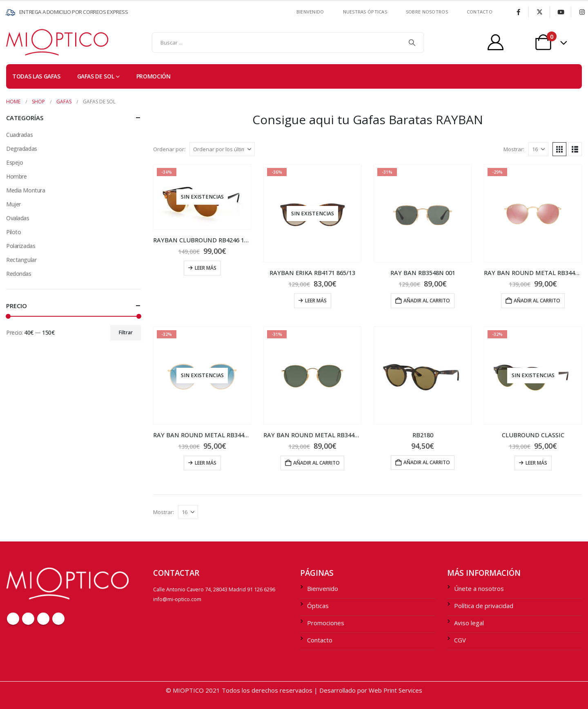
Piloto (13, 232)
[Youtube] (561, 12)
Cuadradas (19, 135)
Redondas (19, 274)
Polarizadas (21, 246)
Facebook (13, 619)
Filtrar (126, 332)
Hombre (16, 176)
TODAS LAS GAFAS (36, 76)
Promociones (326, 623)
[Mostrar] (538, 149)
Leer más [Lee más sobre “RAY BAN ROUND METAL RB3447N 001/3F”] (206, 463)
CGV (460, 640)
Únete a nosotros (479, 588)
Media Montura (26, 190)
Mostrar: (514, 149)
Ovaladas (18, 218)
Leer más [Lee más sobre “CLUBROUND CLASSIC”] (536, 463)
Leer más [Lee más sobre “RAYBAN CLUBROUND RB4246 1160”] (206, 268)
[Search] (412, 42)
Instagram (58, 619)
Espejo (14, 162)
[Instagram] (582, 12)
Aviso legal (469, 623)
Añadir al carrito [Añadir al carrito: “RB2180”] (427, 462)
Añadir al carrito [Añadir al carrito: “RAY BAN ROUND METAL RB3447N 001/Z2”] (537, 301)
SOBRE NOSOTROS (427, 12)
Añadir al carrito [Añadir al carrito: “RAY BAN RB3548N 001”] (427, 301)
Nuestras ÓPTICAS (365, 12)
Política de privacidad (484, 606)
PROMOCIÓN (154, 76)
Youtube (43, 619)
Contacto (320, 640)
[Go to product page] (202, 197)
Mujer (13, 204)
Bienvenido (310, 12)
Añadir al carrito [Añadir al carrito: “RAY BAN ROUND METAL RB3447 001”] (316, 463)
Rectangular (21, 260)
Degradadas (22, 149)
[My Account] (496, 42)
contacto (480, 12)
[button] (559, 149)
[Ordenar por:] (222, 149)
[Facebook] (518, 12)
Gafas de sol (96, 76)
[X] (539, 12)
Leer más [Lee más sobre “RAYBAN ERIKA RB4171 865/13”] (316, 301)
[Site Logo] (22, 42)
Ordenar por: (169, 149)
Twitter (28, 619)
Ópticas (318, 606)
